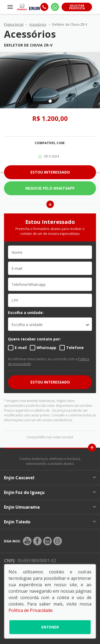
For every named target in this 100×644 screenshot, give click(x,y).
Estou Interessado (50, 172)
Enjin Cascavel (50, 478)
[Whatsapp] (55, 7)
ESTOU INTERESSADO (50, 382)
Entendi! (50, 627)
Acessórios (38, 24)
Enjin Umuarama (50, 507)
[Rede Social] (27, 541)
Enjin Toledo (50, 522)
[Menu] (10, 7)
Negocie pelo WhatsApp (50, 188)
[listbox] (50, 324)
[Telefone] (44, 7)
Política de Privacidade (31, 610)
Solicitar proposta (77, 7)
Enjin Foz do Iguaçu (50, 492)
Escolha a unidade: (26, 313)
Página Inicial (14, 24)
